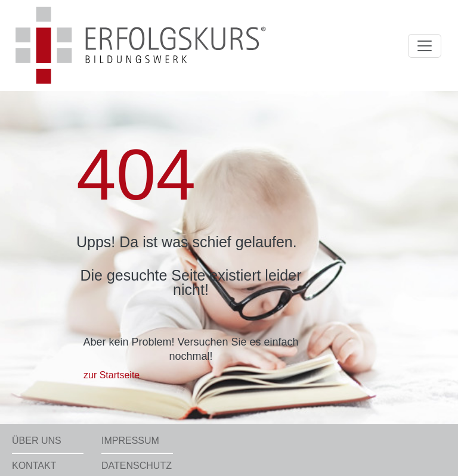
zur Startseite (112, 375)
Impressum (130, 441)
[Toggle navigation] (425, 46)
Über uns (37, 441)
